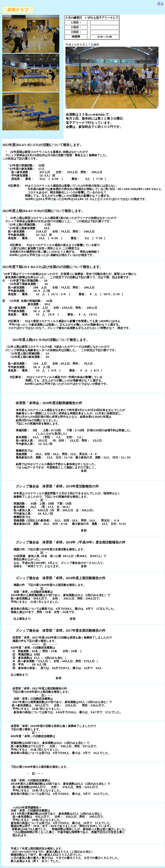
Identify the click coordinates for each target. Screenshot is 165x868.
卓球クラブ (18, 10)
